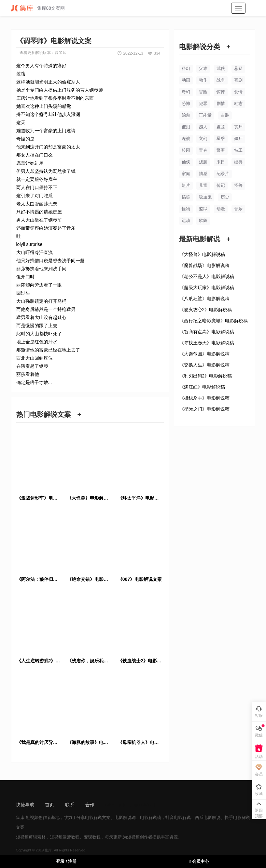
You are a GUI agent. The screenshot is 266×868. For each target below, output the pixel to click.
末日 (221, 162)
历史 (225, 197)
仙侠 (186, 162)
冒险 (203, 92)
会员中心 (199, 861)
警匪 (221, 150)
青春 (203, 150)
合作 (90, 805)
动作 (203, 80)
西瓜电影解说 (208, 817)
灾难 (203, 68)
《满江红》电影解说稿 (202, 387)
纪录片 (223, 174)
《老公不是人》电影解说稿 (207, 276)
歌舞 (203, 220)
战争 (221, 80)
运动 (186, 220)
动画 (186, 80)
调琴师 (61, 53)
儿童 (203, 185)
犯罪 (203, 103)
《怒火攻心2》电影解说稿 (206, 310)
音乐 (238, 209)
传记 (221, 185)
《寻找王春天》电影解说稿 (207, 343)
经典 (238, 162)
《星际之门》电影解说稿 (204, 409)
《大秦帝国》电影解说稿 (204, 354)
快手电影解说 (237, 817)
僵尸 (238, 139)
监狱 (203, 209)
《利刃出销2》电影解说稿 (206, 376)
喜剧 (238, 80)
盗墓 (221, 127)
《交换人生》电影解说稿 (204, 365)
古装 (225, 115)
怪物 (186, 209)
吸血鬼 (205, 197)
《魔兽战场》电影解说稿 (204, 265)
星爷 (221, 139)
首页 (49, 805)
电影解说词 (125, 817)
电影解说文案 (98, 817)
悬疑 (238, 68)
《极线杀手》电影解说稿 (204, 398)
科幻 (186, 68)
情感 (203, 174)
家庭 (186, 174)
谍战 (186, 139)
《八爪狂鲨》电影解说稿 (204, 299)
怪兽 (238, 185)
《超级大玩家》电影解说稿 (207, 287)
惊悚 (221, 92)
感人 (203, 127)
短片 (186, 185)
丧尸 (238, 127)
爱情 (238, 92)
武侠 (221, 68)
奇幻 (186, 92)
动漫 (221, 209)
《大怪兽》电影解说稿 (202, 254)
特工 (238, 150)
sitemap (113, 805)
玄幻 (203, 139)
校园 (186, 150)
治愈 (186, 115)
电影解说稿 (151, 817)
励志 (238, 103)
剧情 (221, 103)
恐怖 (186, 103)
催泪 (186, 127)
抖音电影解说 (178, 817)
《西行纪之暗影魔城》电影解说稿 (214, 321)
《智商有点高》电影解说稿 (207, 332)
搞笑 (186, 197)
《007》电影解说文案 (140, 579)
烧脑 (203, 162)
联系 (70, 805)
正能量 (205, 115)
